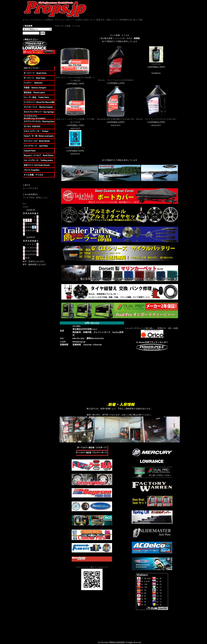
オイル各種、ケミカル (70, 26)
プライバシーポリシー (64, 20)
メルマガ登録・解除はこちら (35, 198)
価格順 (129, 38)
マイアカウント (37, 20)
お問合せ (49, 20)
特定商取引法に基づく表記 (131, 20)
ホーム (26, 20)
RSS (24, 204)
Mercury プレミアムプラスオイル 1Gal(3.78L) (156, 119)
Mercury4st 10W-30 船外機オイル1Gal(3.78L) (116, 119)
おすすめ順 (120, 38)
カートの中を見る (30, 188)
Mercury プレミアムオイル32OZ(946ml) (116, 80)
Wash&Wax (156, 64)
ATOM (25, 207)
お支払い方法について (85, 20)
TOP (57, 26)
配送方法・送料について (107, 20)
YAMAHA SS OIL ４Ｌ (75, 148)
